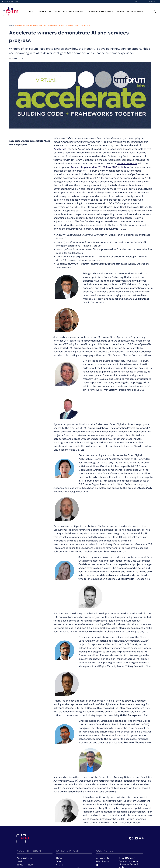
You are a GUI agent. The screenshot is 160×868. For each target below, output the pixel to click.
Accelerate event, (127, 163)
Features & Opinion (75, 11)
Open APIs (29, 25)
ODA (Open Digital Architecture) (57, 25)
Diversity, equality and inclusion (79, 25)
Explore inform (68, 851)
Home (59, 858)
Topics (30, 11)
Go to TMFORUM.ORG (10, 2)
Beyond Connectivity (40, 25)
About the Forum (25, 858)
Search (59, 865)
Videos (121, 11)
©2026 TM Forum (25, 865)
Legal (19, 861)
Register (152, 2)
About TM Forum (29, 851)
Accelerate (60, 149)
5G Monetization (20, 25)
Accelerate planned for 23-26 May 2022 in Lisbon (100, 167)
